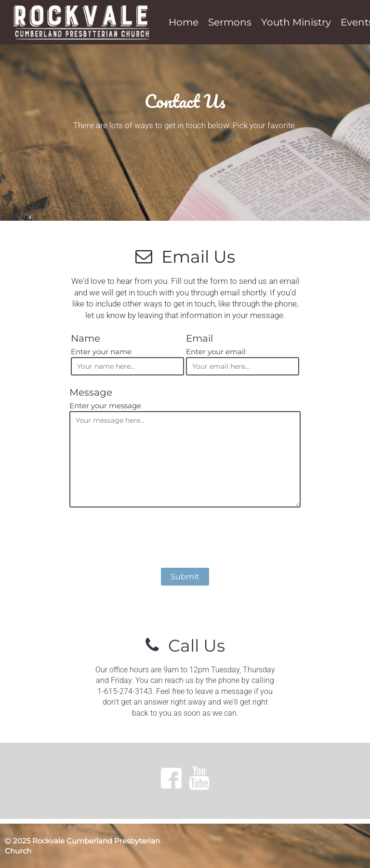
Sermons (230, 22)
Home (184, 22)
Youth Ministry (296, 22)
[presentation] (185, 539)
